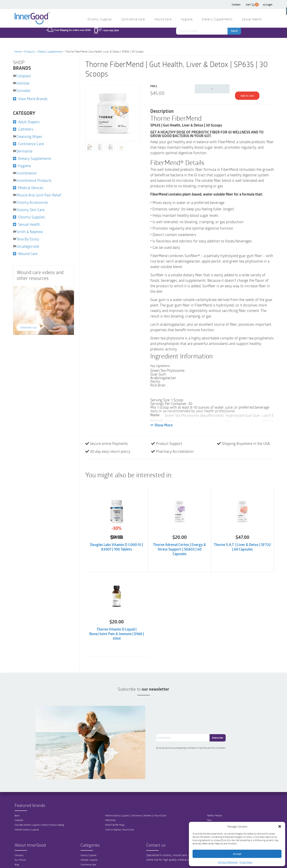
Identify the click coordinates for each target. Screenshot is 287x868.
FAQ (17, 865)
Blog (17, 860)
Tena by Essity (28, 239)
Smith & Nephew (30, 232)
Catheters (26, 129)
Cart (252, 4)
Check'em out (28, 327)
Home (18, 51)
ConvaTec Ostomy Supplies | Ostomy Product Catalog (39, 820)
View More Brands (33, 99)
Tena (209, 816)
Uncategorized (28, 246)
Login (267, 4)
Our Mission (20, 855)
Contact (236, 4)
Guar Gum (158, 374)
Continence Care (133, 19)
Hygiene (187, 19)
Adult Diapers (29, 122)
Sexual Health (252, 19)
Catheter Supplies (89, 855)
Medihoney (110, 816)
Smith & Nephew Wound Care (119, 825)
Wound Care (163, 19)
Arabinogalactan (163, 378)
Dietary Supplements (217, 19)
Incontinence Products (34, 180)
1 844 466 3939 (111, 35)
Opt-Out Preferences (228, 862)
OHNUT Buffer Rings (115, 820)
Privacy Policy (246, 862)
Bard (17, 811)
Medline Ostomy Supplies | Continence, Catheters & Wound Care (136, 811)
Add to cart (247, 96)
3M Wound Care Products (219, 820)
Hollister (23, 83)
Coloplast (24, 76)
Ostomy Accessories (32, 202)
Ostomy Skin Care (30, 210)
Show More (161, 425)
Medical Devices (31, 188)
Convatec (24, 90)
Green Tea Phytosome (167, 370)
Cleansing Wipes (29, 136)
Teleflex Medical (215, 811)
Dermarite (24, 151)
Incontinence (26, 173)
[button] (280, 826)
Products (30, 51)
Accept (237, 854)
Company (19, 851)
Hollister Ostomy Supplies (27, 825)
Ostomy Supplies (100, 19)
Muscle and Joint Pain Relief (39, 195)
